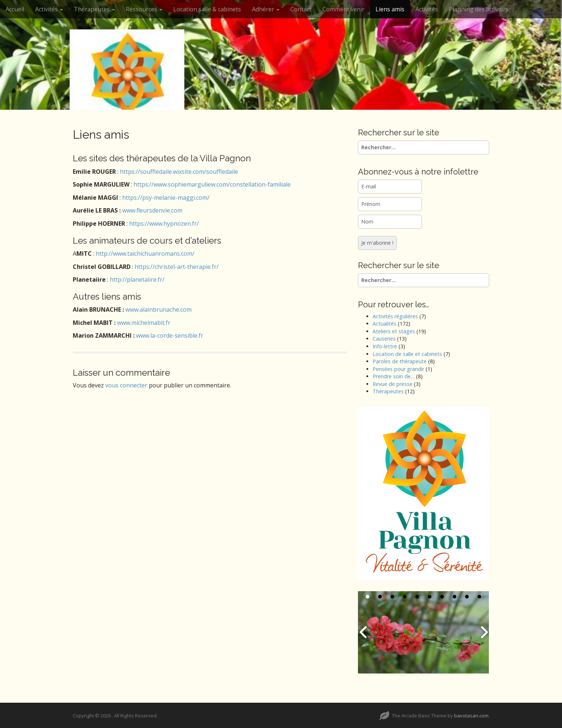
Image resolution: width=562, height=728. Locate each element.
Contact (301, 9)
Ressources (144, 9)
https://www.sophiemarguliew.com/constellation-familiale (212, 184)
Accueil (15, 9)
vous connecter (126, 385)
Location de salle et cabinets (407, 354)
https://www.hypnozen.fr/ (164, 224)
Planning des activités (479, 9)
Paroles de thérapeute (400, 361)
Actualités (384, 324)
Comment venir (344, 9)
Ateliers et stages (394, 331)
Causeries (384, 339)
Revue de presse (393, 384)
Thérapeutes (94, 9)
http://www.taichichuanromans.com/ (145, 254)
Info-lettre (385, 346)
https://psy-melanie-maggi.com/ (166, 198)
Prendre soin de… (394, 376)
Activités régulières (395, 316)
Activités (49, 9)
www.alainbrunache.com (159, 309)
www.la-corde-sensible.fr (170, 335)
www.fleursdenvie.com (152, 210)
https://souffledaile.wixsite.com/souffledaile (179, 172)
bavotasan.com (471, 716)
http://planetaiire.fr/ (137, 279)
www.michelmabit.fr (144, 323)
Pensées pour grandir (398, 369)
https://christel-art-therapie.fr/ (177, 267)
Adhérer (266, 9)
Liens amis (390, 9)
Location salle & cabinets (207, 9)
